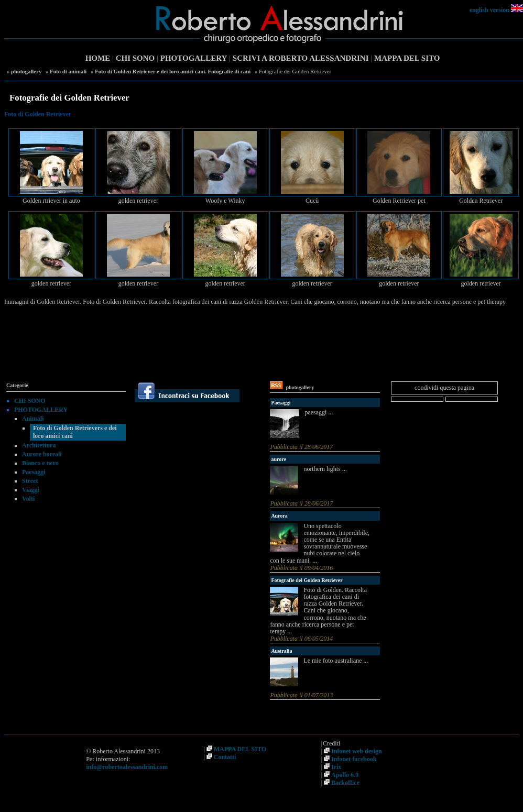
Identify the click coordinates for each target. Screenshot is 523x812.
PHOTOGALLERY (194, 58)
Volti (28, 499)
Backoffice (345, 783)
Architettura (39, 445)
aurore (279, 459)
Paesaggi (34, 472)
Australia (281, 651)
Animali (33, 419)
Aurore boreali (42, 454)
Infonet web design (357, 751)
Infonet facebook (354, 759)
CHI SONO (135, 58)
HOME (98, 58)
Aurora (279, 516)
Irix (336, 767)
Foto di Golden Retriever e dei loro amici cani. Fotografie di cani (173, 71)
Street (30, 481)
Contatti (225, 757)
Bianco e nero (40, 463)
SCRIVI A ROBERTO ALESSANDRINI (301, 58)
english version (489, 10)
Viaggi (31, 490)
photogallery (26, 71)
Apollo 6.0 (345, 775)
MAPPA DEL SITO (407, 58)
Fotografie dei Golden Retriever (307, 580)
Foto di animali (68, 71)
